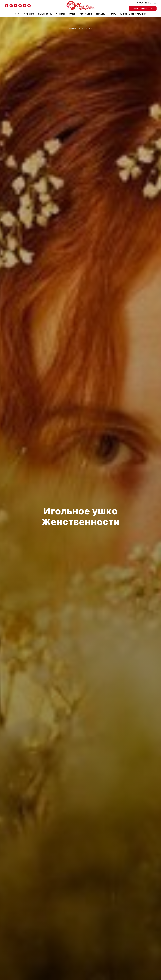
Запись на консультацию (133, 14)
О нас (18, 14)
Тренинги (29, 14)
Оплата (113, 14)
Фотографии (86, 14)
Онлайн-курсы (45, 14)
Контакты (101, 14)
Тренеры (60, 14)
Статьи (72, 14)
